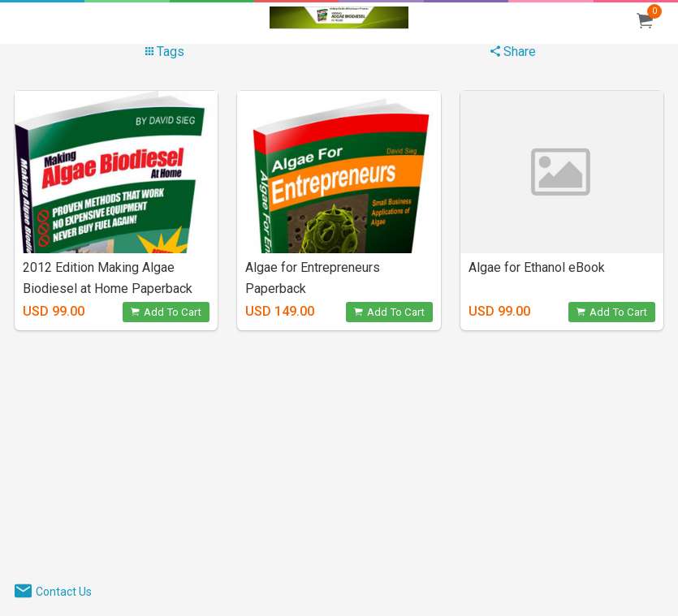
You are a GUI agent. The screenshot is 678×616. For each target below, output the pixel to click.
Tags (165, 52)
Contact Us (64, 592)
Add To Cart (166, 312)
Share (513, 52)
